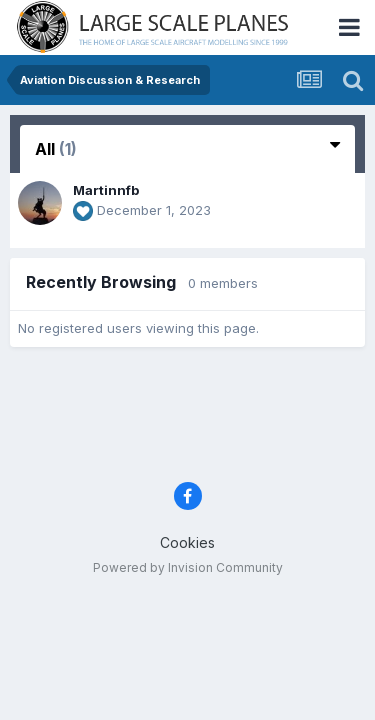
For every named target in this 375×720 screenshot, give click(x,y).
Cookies (187, 542)
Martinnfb (106, 190)
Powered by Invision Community (188, 567)
